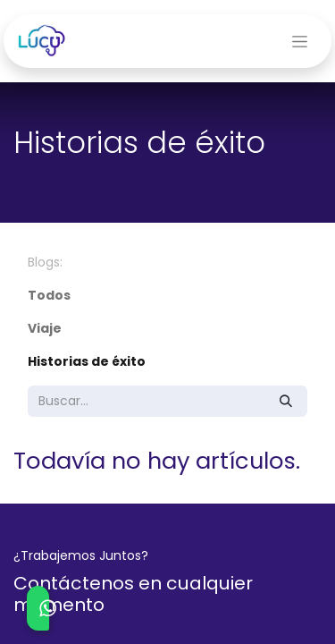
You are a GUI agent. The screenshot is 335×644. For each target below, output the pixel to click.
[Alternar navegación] (300, 41)
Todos (49, 295)
